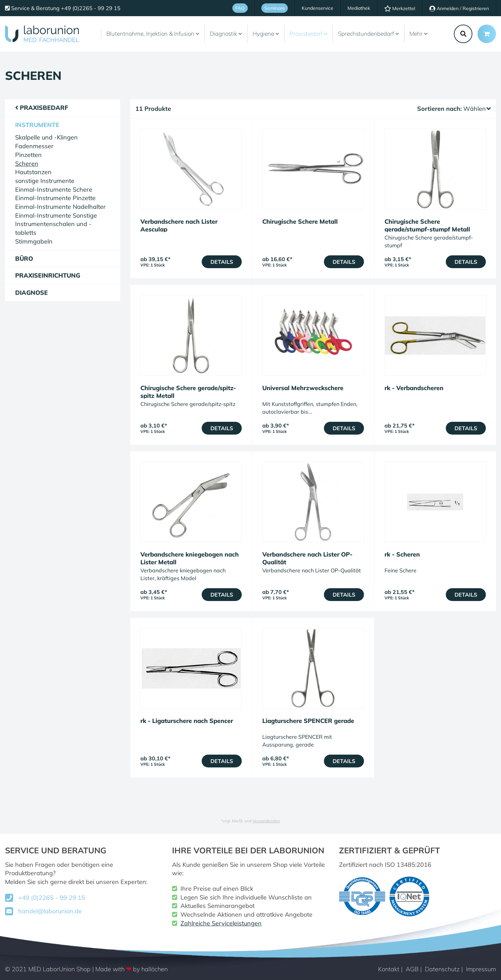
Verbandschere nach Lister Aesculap (179, 225)
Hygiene (266, 34)
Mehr (419, 34)
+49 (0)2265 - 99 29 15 (52, 898)
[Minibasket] (487, 34)
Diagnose (31, 293)
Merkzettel (400, 8)
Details (222, 262)
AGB (412, 969)
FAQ (240, 8)
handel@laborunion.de (50, 911)
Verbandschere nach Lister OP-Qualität (307, 558)
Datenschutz (442, 969)
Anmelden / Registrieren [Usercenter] (459, 8)
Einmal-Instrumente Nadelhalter (60, 207)
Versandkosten (266, 821)
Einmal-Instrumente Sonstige (56, 215)
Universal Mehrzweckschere (303, 388)
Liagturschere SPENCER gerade (308, 721)
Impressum (481, 969)
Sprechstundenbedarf (369, 34)
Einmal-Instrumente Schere (54, 189)
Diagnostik (226, 34)
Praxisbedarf (309, 34)
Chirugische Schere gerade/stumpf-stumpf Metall (427, 225)
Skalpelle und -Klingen (46, 137)
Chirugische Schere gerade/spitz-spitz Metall (188, 392)
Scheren (27, 164)
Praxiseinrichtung (48, 275)
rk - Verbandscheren (414, 388)
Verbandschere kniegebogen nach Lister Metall (190, 558)
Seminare (275, 8)
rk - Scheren (402, 554)
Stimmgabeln (34, 241)
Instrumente (37, 125)
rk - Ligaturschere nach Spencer (187, 721)
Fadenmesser (34, 146)
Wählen (477, 109)
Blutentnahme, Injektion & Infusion (153, 34)
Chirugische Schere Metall (300, 222)
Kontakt (389, 969)
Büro (24, 259)
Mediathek (359, 8)
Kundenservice (318, 8)
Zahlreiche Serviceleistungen (221, 923)
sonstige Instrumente (45, 181)
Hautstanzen (33, 172)
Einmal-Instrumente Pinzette (55, 198)
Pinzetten (28, 155)
